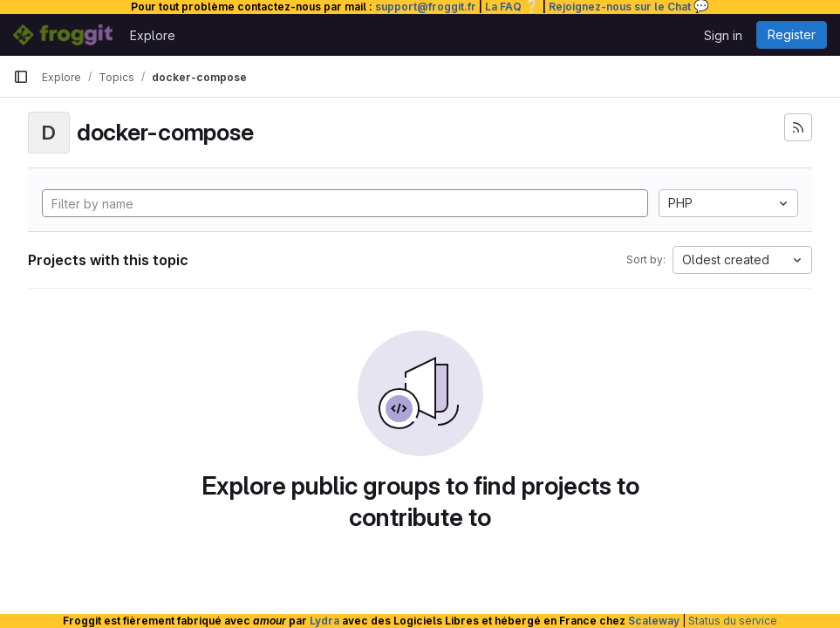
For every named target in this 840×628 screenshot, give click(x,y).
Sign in (723, 35)
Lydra (324, 621)
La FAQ (512, 7)
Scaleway (654, 621)
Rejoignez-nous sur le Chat (629, 7)
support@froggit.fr (426, 7)
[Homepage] (63, 35)
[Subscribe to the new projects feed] (798, 127)
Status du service (733, 621)
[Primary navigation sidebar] (21, 77)
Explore (153, 35)
